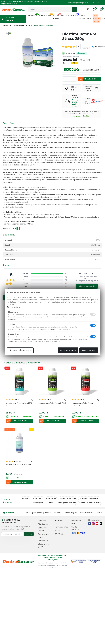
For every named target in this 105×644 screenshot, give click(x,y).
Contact (9, 513)
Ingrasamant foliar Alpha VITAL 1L (19, 404)
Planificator (45, 16)
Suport (58, 531)
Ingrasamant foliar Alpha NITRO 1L (52, 404)
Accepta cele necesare (20, 350)
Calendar (32, 16)
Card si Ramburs (76, 528)
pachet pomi (38, 503)
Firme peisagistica (43, 539)
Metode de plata (71, 513)
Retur (99, 513)
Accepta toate (89, 350)
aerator (49, 503)
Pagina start (8, 25)
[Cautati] (53, 10)
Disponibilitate (75, 53)
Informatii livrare (59, 522)
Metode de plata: (76, 522)
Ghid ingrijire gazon (97, 19)
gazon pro (26, 498)
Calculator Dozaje (42, 529)
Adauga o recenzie (87, 286)
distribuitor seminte (67, 498)
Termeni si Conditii (53, 513)
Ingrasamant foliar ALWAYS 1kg (19, 465)
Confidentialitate (87, 513)
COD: (65, 56)
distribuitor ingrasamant (89, 498)
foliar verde (51, 498)
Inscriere (29, 534)
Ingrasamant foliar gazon (23, 25)
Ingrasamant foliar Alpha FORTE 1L (82, 404)
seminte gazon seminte (66, 503)
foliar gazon (38, 498)
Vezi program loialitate (82, 116)
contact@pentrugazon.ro (78, 3)
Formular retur (61, 527)
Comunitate (72, 16)
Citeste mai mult (14, 307)
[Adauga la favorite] (97, 88)
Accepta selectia (68, 350)
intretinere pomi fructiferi (90, 503)
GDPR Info (59, 534)
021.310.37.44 (98, 3)
